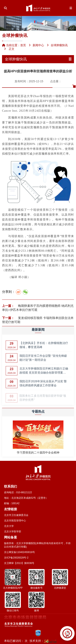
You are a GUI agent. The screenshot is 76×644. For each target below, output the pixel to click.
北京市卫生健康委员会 (16, 515)
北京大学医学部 (13, 532)
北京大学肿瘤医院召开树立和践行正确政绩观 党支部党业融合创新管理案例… (44, 372)
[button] (18, 434)
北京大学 (9, 526)
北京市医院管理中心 (15, 521)
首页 (23, 45)
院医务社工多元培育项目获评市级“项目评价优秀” (43, 399)
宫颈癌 (7, 106)
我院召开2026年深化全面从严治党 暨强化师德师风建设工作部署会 (43, 385)
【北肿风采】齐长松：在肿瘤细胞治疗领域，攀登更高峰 (44, 347)
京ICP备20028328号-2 (16, 558)
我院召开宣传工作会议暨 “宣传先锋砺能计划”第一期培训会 (43, 359)
